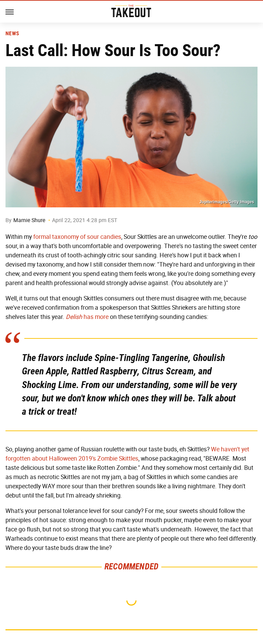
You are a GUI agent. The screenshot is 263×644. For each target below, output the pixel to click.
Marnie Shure (29, 220)
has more (87, 317)
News (12, 34)
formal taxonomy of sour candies (77, 237)
